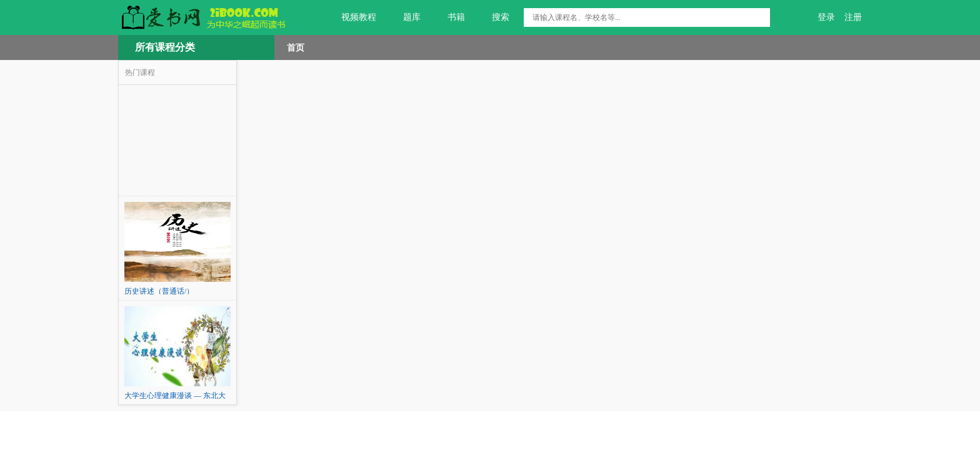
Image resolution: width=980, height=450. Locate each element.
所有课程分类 (165, 47)
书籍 (449, 17)
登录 (826, 17)
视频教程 (352, 17)
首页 (296, 47)
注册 (853, 17)
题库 (405, 17)
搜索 (493, 17)
